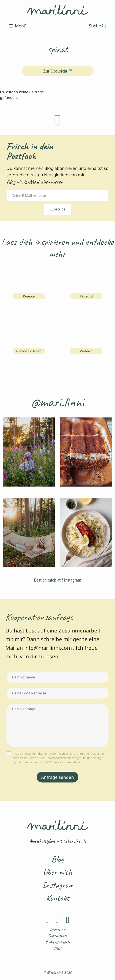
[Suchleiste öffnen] (98, 26)
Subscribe (57, 209)
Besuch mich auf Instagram (57, 580)
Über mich (57, 872)
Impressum (58, 929)
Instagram (57, 885)
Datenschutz (58, 936)
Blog (57, 859)
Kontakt (58, 898)
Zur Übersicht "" (58, 71)
